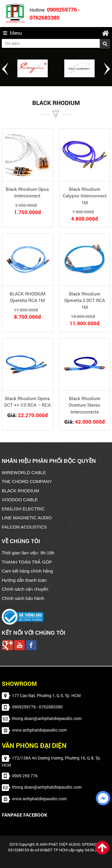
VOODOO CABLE (20, 500)
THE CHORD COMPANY (27, 481)
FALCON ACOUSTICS (24, 527)
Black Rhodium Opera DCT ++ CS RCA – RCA (27, 402)
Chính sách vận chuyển (25, 589)
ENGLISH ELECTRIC (23, 509)
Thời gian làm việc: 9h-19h (28, 553)
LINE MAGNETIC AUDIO (27, 518)
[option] (33, 68)
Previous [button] (5, 69)
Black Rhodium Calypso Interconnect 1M (85, 196)
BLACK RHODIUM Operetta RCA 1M (27, 297)
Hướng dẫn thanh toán (24, 580)
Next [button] (107, 69)
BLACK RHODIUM (20, 491)
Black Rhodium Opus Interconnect (27, 192)
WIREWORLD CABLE (24, 472)
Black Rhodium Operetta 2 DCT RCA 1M (85, 300)
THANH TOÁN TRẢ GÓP (27, 562)
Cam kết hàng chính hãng (27, 571)
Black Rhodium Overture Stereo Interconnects (85, 405)
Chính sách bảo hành (23, 598)
